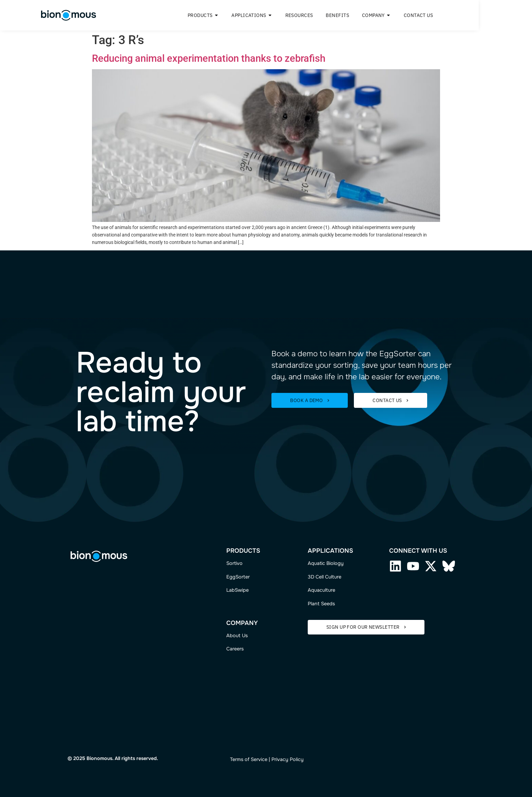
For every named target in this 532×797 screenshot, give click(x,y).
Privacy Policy (288, 759)
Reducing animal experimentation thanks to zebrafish (209, 58)
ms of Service (252, 759)
